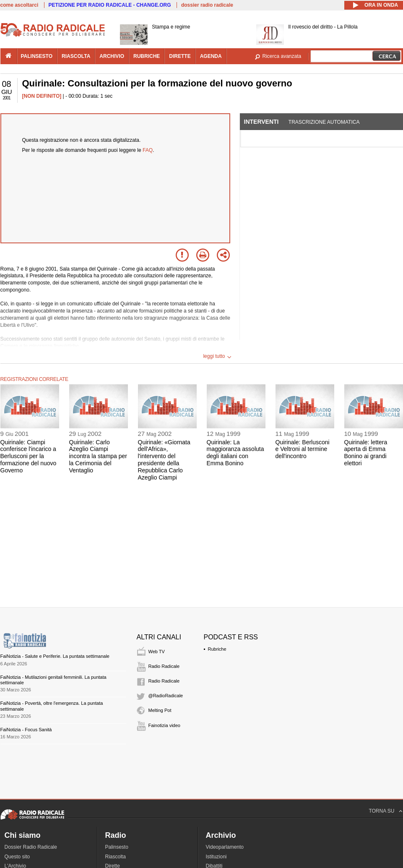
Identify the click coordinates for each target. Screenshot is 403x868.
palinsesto (37, 56)
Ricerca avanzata (282, 56)
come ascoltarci (19, 5)
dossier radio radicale (207, 5)
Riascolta (116, 857)
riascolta (76, 56)
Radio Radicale (164, 666)
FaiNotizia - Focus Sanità (26, 730)
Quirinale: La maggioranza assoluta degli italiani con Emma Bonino (235, 453)
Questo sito (17, 857)
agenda (211, 56)
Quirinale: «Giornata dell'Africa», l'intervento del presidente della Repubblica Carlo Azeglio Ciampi (164, 460)
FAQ (148, 150)
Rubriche (217, 649)
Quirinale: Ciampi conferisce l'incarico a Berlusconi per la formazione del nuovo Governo (29, 456)
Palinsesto (117, 847)
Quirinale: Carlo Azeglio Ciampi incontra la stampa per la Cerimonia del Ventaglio (98, 456)
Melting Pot (160, 710)
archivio (112, 56)
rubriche (147, 56)
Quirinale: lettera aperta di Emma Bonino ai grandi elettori (366, 453)
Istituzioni (216, 857)
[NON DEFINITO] (42, 96)
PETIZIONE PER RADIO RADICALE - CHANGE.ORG (110, 5)
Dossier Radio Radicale (31, 847)
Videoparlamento (225, 847)
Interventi (261, 122)
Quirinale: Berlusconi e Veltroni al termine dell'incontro (303, 449)
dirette (180, 56)
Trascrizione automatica (324, 122)
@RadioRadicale (166, 696)
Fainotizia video (164, 725)
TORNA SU (381, 811)
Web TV (157, 652)
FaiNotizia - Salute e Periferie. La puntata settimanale (55, 656)
